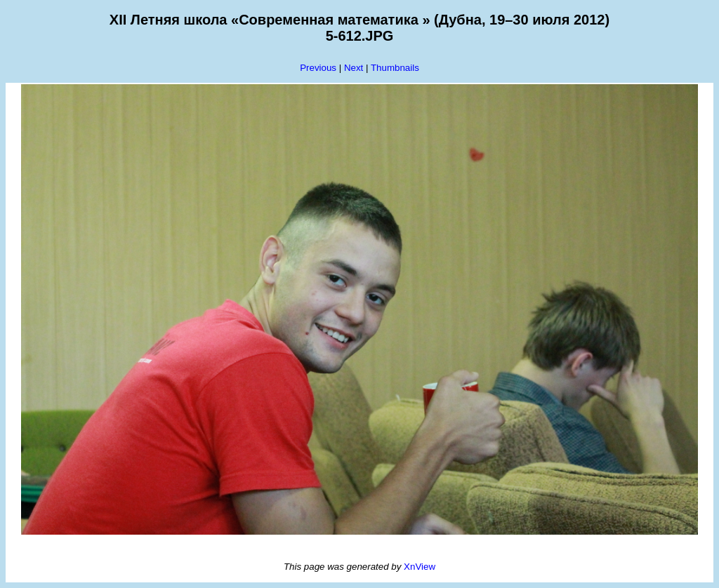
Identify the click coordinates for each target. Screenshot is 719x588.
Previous (318, 68)
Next (354, 68)
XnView (420, 567)
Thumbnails (395, 68)
